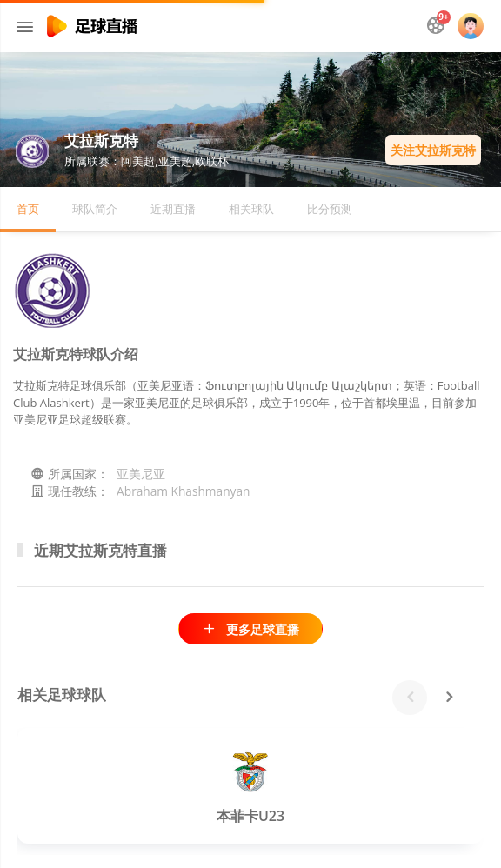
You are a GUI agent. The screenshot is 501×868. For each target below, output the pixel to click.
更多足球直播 (250, 629)
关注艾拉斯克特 (433, 150)
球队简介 (95, 209)
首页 (28, 209)
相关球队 (251, 209)
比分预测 (330, 209)
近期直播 (173, 209)
